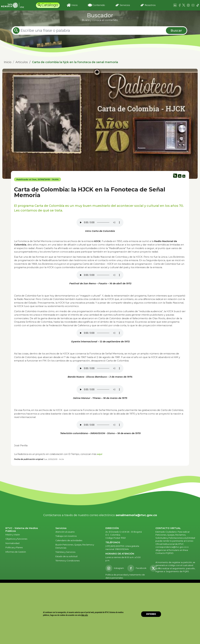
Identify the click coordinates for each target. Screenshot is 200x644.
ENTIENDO (151, 614)
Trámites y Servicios (65, 552)
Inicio (75, 5)
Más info (85, 615)
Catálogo (50, 5)
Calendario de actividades (69, 540)
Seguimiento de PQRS (177, 571)
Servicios (125, 5)
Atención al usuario (65, 532)
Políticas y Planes (14, 547)
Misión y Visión (13, 535)
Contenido (99, 5)
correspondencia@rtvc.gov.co (171, 547)
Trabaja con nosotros (66, 536)
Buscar (176, 31)
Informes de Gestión (16, 552)
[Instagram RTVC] (115, 568)
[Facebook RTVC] (137, 568)
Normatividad (12, 543)
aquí (100, 454)
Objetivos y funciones (16, 539)
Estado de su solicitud (66, 556)
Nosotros (150, 5)
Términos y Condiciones (67, 561)
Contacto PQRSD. (165, 553)
